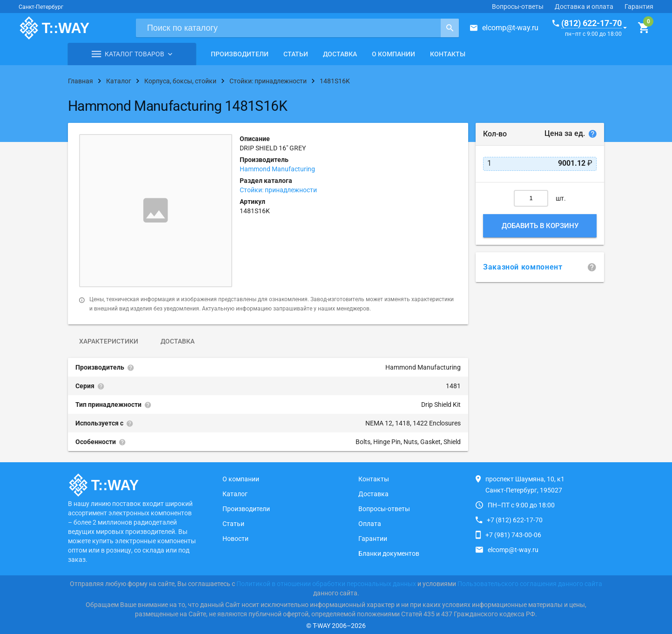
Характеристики (109, 341)
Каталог (235, 494)
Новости (235, 539)
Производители (240, 54)
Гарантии (373, 539)
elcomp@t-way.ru (510, 28)
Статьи (296, 54)
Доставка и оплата (584, 7)
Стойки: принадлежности (278, 190)
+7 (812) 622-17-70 (515, 520)
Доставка (340, 54)
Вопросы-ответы (518, 7)
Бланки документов (389, 553)
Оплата (370, 524)
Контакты (448, 54)
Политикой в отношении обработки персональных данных (326, 584)
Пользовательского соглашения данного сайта (530, 584)
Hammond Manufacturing (277, 169)
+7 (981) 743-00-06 (513, 535)
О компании (393, 54)
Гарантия (639, 7)
